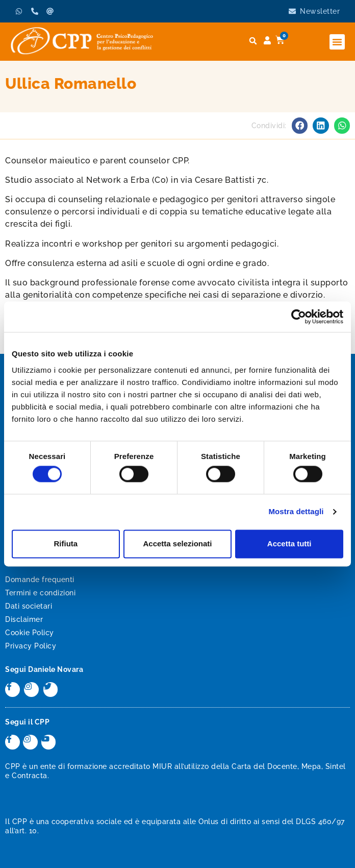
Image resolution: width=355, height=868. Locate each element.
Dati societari (29, 606)
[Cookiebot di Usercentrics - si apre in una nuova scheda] (299, 317)
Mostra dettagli (296, 512)
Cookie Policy (30, 633)
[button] (337, 42)
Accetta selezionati (177, 544)
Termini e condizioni (40, 593)
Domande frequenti (40, 580)
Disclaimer (24, 619)
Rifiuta (66, 544)
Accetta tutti (289, 544)
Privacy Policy (31, 646)
